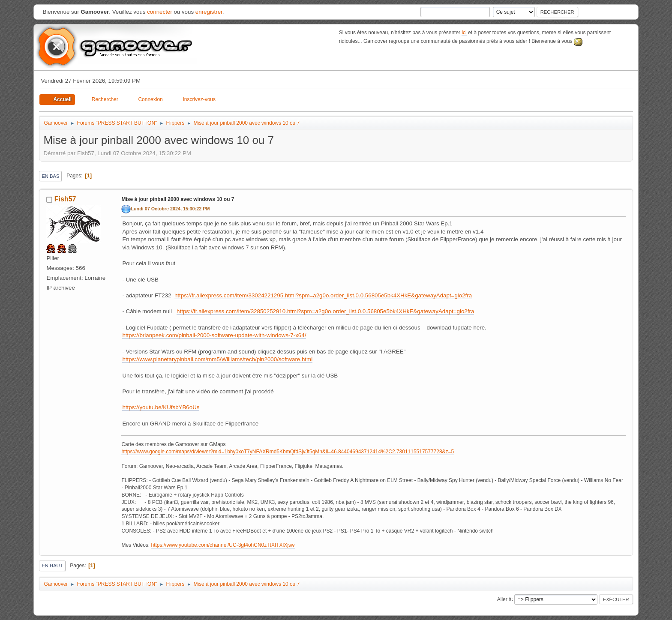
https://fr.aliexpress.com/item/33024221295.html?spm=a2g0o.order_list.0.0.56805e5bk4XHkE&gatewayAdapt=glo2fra (323, 295)
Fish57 (65, 199)
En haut (52, 566)
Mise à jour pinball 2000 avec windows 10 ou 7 (178, 199)
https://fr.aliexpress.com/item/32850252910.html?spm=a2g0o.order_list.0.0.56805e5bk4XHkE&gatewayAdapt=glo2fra (325, 311)
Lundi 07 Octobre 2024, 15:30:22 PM (170, 209)
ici (464, 33)
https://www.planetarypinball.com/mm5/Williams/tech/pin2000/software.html (217, 359)
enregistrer (209, 12)
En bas (50, 176)
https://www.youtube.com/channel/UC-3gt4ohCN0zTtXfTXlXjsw (223, 545)
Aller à (504, 599)
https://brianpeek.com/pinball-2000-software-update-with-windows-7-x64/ (214, 335)
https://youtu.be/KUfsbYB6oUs (161, 407)
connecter (160, 12)
